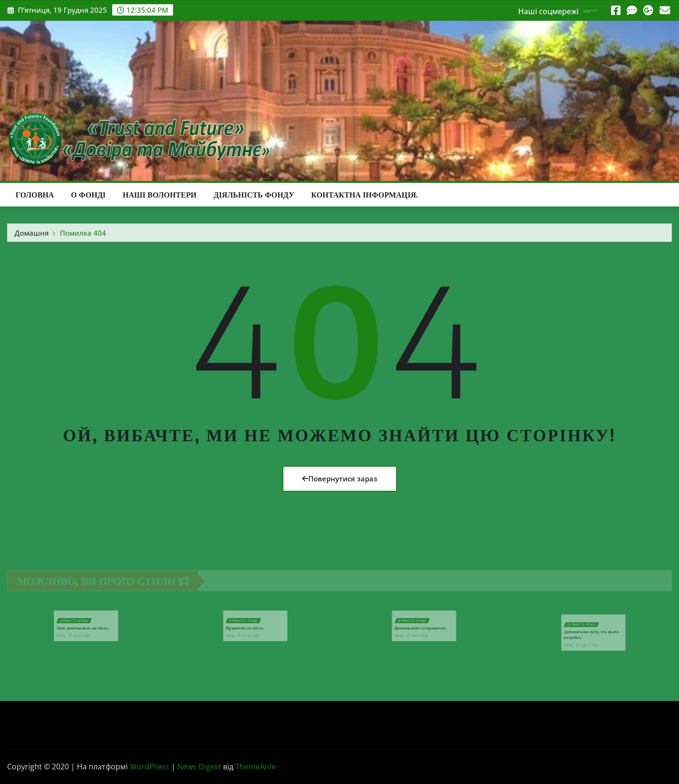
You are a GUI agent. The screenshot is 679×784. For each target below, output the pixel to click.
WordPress (149, 767)
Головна (35, 195)
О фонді (89, 195)
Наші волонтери (160, 195)
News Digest (199, 767)
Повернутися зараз (340, 479)
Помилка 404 (83, 236)
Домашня (32, 236)
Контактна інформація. (365, 195)
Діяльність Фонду (254, 195)
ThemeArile (256, 767)
